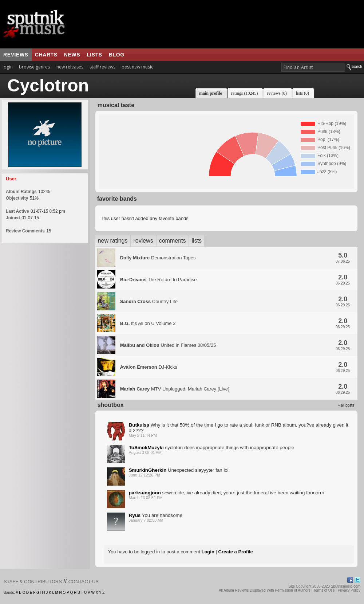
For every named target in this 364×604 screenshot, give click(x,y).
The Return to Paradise (159, 280)
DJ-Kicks (149, 367)
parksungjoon (145, 493)
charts (46, 55)
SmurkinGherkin (148, 470)
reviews (16, 55)
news (72, 55)
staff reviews (102, 67)
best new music (137, 67)
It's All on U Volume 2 (148, 323)
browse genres (34, 67)
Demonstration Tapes (158, 258)
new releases (70, 67)
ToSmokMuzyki (146, 448)
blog (117, 55)
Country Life (149, 301)
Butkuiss (139, 425)
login (8, 67)
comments (173, 241)
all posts (347, 405)
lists (94, 55)
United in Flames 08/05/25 (168, 345)
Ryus (135, 515)
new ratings (113, 241)
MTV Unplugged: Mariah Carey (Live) (175, 389)
